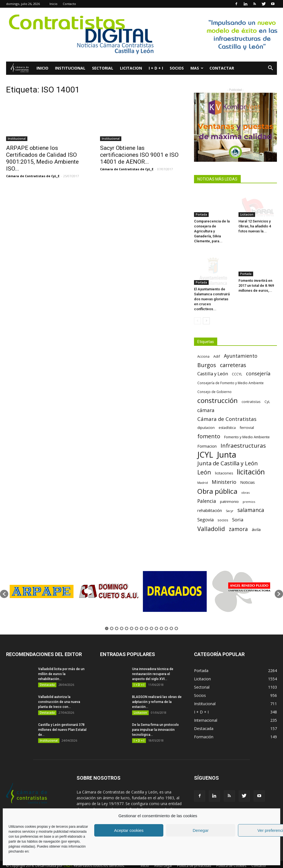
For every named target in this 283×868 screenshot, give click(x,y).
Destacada (47, 676)
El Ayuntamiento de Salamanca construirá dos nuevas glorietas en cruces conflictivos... (212, 290)
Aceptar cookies (129, 830)
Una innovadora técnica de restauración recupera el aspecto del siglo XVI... (153, 665)
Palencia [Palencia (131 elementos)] (207, 493)
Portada (201, 214)
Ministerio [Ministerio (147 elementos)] (224, 473)
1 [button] (107, 620)
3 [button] (117, 620)
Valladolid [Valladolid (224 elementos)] (211, 520)
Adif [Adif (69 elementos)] (217, 348)
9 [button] (146, 620)
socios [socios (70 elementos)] (223, 511)
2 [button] (112, 620)
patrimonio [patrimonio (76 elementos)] (229, 493)
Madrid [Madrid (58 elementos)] (203, 474)
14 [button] (171, 620)
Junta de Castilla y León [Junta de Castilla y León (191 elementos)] (228, 455)
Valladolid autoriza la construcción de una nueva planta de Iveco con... (59, 693)
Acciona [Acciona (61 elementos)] (203, 348)
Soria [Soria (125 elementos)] (238, 511)
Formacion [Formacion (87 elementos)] (207, 438)
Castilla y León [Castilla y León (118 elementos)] (213, 365)
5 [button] (127, 620)
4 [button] (122, 620)
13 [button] (166, 620)
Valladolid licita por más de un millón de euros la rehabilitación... (61, 665)
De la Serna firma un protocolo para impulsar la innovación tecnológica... (155, 721)
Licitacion (131, 68)
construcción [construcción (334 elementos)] (218, 392)
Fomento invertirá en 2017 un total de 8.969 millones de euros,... (256, 286)
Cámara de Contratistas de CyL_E (33, 176)
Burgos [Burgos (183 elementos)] (207, 356)
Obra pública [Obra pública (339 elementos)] (217, 483)
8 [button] (141, 620)
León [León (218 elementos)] (204, 464)
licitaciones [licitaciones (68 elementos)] (224, 465)
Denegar (201, 830)
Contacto (69, 4)
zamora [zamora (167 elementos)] (238, 520)
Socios (177, 68)
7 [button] (137, 620)
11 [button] (156, 620)
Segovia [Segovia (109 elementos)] (205, 511)
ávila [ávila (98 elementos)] (256, 521)
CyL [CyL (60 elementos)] (267, 393)
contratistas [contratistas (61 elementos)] (251, 393)
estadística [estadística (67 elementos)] (227, 419)
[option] (42, 583)
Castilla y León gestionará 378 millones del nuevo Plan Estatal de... (62, 721)
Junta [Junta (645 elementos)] (227, 446)
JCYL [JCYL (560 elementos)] (205, 446)
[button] (270, 69)
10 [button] (151, 620)
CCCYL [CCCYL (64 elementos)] (237, 366)
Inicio (53, 4)
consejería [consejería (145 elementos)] (258, 365)
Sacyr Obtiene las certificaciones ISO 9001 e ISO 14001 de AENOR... (139, 155)
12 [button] (161, 620)
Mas (197, 68)
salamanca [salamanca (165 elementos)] (251, 502)
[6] (235, 127)
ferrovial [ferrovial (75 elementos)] (247, 419)
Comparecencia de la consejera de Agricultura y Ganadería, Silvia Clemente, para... (212, 231)
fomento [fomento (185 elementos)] (209, 428)
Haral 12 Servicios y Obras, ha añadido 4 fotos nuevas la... (255, 226)
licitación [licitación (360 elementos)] (251, 463)
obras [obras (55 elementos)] (245, 484)
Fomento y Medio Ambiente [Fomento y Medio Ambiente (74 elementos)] (247, 428)
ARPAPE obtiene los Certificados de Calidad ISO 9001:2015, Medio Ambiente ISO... (42, 158)
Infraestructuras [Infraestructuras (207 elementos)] (243, 437)
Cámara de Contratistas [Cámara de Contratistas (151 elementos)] (227, 410)
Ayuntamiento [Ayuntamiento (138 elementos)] (241, 347)
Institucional (70, 68)
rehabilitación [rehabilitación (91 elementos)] (210, 502)
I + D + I (156, 68)
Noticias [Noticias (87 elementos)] (247, 474)
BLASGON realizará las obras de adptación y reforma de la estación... (157, 693)
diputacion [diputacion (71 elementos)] (206, 419)
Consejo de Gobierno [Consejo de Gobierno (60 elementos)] (214, 383)
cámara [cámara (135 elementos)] (206, 402)
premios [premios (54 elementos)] (249, 493)
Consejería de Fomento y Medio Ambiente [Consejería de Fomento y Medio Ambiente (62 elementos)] (230, 374)
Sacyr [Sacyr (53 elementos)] (230, 502)
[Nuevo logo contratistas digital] (141, 35)
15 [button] (176, 620)
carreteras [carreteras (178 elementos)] (233, 356)
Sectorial (103, 68)
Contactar (222, 68)
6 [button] (132, 620)
